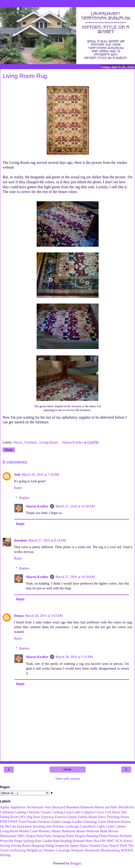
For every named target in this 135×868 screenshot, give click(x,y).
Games (56, 822)
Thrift (123, 846)
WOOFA (127, 850)
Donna (19, 616)
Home (67, 770)
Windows (77, 850)
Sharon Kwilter (37, 506)
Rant (56, 841)
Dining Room (9, 817)
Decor (18, 442)
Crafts (76, 812)
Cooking (57, 812)
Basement (73, 807)
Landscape (72, 826)
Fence (102, 817)
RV (104, 841)
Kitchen (58, 826)
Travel (4, 850)
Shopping (38, 846)
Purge (18, 841)
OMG (21, 836)
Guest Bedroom (109, 822)
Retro (90, 841)
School (128, 841)
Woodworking (110, 850)
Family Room (87, 817)
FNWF (13, 822)
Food (22, 822)
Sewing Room (21, 846)
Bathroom (87, 807)
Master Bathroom (63, 831)
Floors (125, 817)
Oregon (31, 836)
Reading (66, 841)
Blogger (76, 863)
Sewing (5, 846)
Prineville (7, 841)
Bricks (130, 807)
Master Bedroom (88, 831)
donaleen (20, 540)
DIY (22, 817)
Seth (17, 474)
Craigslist (88, 812)
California (7, 812)
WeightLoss (35, 850)
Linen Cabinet (116, 826)
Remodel (79, 841)
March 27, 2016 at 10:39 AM (75, 506)
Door (37, 817)
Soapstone (62, 846)
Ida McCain (8, 826)
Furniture (31, 442)
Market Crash (28, 831)
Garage (66, 822)
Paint (40, 836)
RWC (111, 841)
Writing (5, 855)
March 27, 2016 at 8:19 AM (47, 540)
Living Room (49, 442)
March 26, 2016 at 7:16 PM (40, 474)
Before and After (106, 807)
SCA (119, 841)
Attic (48, 807)
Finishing (113, 817)
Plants (103, 836)
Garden (77, 822)
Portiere (114, 836)
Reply (18, 488)
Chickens (33, 812)
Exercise (61, 817)
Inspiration (24, 826)
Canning (20, 812)
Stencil (114, 846)
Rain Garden (44, 841)
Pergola (80, 836)
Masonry (45, 831)
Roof (98, 841)
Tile (131, 846)
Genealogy (90, 822)
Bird (122, 807)
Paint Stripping (55, 836)
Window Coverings (57, 850)
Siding (50, 846)
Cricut (100, 812)
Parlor (70, 836)
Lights (101, 826)
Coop (68, 812)
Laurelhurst (88, 826)
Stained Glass (99, 846)
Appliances (18, 807)
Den (124, 812)
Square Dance (79, 846)
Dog (29, 817)
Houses (126, 822)
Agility (5, 807)
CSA (108, 812)
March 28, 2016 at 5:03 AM (44, 616)
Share (9, 450)
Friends (32, 822)
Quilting (29, 841)
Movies (113, 831)
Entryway (48, 817)
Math (104, 831)
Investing (39, 826)
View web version (68, 779)
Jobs (49, 826)
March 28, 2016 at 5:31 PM (74, 657)
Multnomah (8, 836)
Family (72, 817)
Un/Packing (18, 850)
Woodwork (92, 850)
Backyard (59, 807)
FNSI (4, 822)
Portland (126, 836)
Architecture (35, 807)
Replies (24, 498)
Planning (92, 836)
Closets (46, 812)
